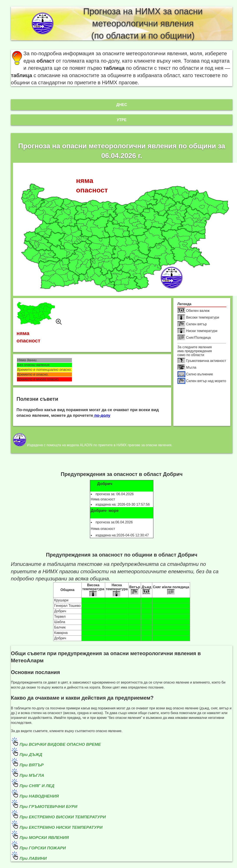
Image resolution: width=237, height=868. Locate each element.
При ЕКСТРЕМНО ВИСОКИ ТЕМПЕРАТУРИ (63, 817)
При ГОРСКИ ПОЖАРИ (43, 848)
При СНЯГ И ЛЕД (37, 786)
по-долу (102, 415)
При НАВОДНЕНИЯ (39, 796)
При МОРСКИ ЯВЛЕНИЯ (44, 838)
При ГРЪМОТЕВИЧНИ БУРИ (48, 807)
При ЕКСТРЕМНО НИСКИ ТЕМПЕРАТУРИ (61, 827)
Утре (122, 120)
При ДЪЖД (31, 755)
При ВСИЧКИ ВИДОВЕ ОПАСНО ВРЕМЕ (60, 744)
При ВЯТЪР (32, 765)
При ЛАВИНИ (33, 858)
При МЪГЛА (32, 775)
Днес (122, 105)
